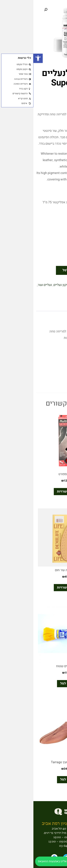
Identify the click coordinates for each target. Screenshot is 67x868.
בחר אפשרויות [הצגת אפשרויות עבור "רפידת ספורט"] (34, 491)
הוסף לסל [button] (34, 684)
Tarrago (44, 291)
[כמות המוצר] (56, 270)
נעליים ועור (11, 285)
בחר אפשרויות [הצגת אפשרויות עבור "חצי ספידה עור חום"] (34, 588)
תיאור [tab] (55, 306)
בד (47, 285)
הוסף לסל (36, 270)
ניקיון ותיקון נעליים (32, 285)
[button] (5, 58)
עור (59, 291)
